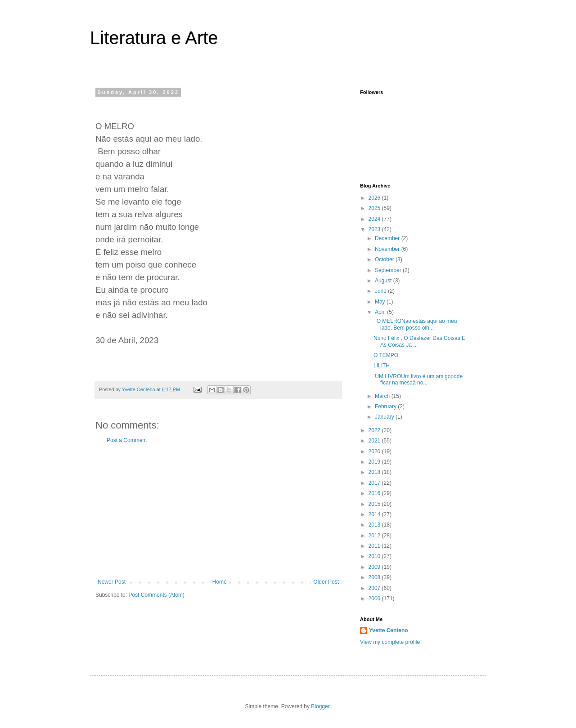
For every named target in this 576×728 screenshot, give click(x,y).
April (381, 312)
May (381, 302)
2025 (375, 208)
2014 (375, 514)
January (385, 417)
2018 (375, 472)
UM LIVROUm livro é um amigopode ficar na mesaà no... (418, 380)
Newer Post (112, 582)
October (385, 259)
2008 (375, 577)
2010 (375, 556)
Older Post (326, 582)
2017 (375, 483)
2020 (375, 451)
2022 (375, 430)
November (388, 249)
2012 (375, 536)
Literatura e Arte (154, 38)
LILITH (382, 366)
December (388, 238)
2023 (375, 229)
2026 (375, 198)
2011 (375, 546)
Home (220, 582)
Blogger (320, 706)
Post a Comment (127, 440)
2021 (375, 441)
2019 (375, 462)
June (381, 291)
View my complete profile (390, 642)
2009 (375, 567)
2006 (375, 598)
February (386, 406)
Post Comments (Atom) (156, 595)
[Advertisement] (218, 511)
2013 (375, 525)
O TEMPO (386, 355)
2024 (375, 219)
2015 (375, 504)
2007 (375, 588)
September (389, 270)
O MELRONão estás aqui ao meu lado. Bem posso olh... (415, 324)
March (383, 396)
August (384, 281)
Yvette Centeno (389, 630)
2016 (375, 493)
